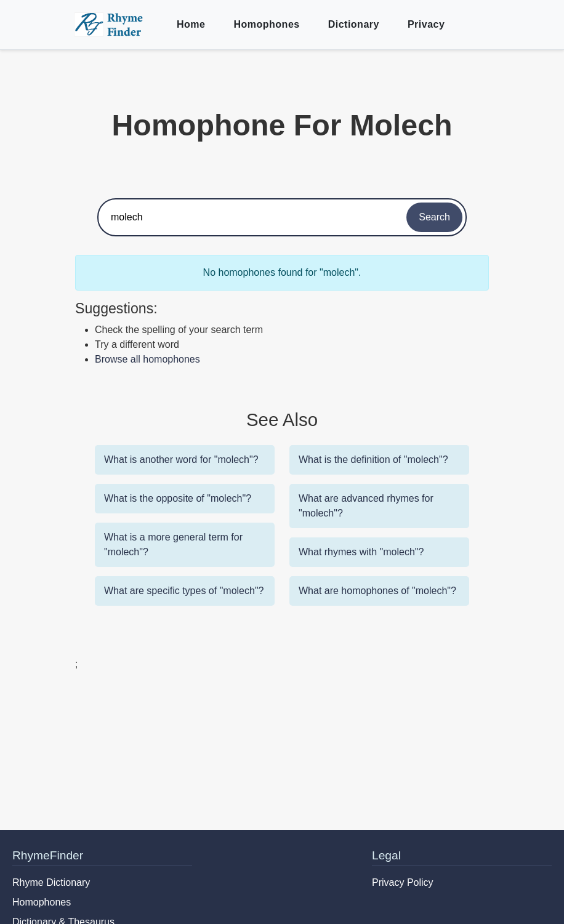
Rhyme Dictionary (51, 882)
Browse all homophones (147, 359)
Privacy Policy (403, 882)
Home (191, 24)
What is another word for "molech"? (181, 460)
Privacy (426, 24)
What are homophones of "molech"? (377, 591)
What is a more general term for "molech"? (173, 544)
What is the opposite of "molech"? (178, 498)
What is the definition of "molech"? (373, 460)
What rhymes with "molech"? (361, 552)
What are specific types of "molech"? (184, 591)
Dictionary (354, 24)
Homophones (266, 24)
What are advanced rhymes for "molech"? (366, 506)
